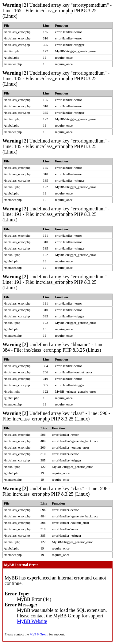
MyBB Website (32, 621)
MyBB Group (39, 634)
